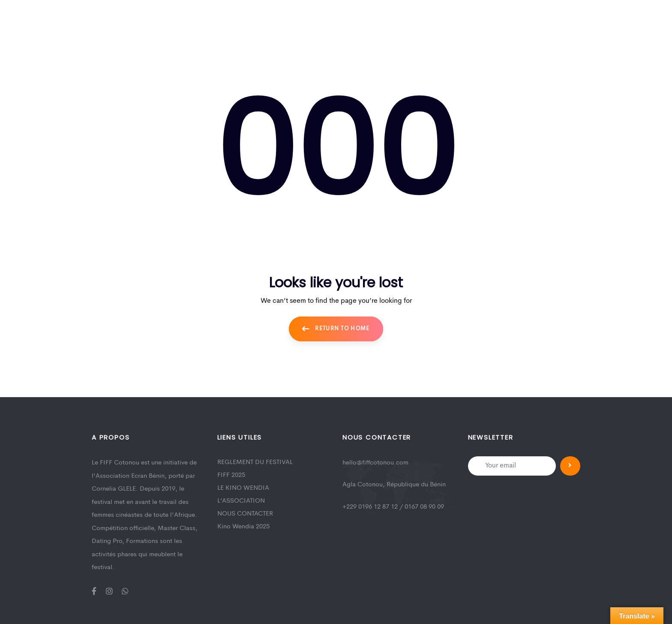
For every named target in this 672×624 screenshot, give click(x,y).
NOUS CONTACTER (245, 514)
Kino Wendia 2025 (243, 527)
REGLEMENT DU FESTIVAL (255, 463)
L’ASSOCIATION (241, 501)
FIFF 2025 (231, 475)
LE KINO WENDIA (243, 488)
